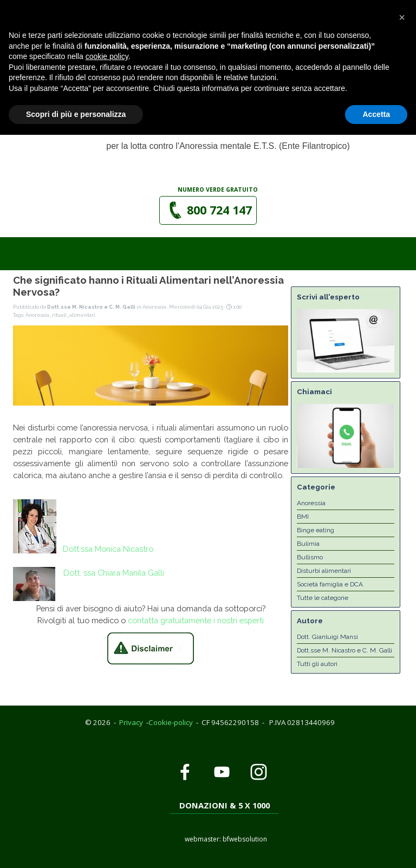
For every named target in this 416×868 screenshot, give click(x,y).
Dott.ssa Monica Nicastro (108, 549)
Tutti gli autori (317, 664)
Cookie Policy (88, 5)
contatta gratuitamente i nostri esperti (196, 620)
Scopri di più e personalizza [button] (76, 847)
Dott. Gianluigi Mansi (327, 637)
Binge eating (316, 530)
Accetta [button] (376, 847)
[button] (192, 19)
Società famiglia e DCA (330, 584)
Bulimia (308, 544)
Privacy (131, 722)
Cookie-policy (171, 722)
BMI (303, 517)
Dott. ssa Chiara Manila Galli (114, 573)
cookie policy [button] (107, 789)
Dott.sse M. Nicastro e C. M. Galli (344, 650)
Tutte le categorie (323, 598)
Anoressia (311, 503)
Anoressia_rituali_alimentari (60, 315)
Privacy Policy (31, 5)
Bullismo (310, 557)
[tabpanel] (218, 189)
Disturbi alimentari (324, 571)
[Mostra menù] (317, 55)
